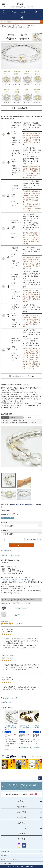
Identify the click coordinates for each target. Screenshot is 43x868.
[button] (2, 732)
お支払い (21, 801)
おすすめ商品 (13, 11)
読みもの (21, 823)
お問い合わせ (5, 851)
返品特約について (7, 551)
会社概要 (21, 839)
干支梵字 (4, 523)
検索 (41, 22)
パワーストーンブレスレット (14, 25)
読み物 (4, 11)
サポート (21, 834)
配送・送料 (21, 807)
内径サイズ (5, 531)
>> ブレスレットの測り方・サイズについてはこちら (18, 580)
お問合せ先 (21, 817)
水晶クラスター (18, 615)
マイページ (36, 11)
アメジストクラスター (20, 608)
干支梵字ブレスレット (29, 25)
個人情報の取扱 (6, 863)
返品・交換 (21, 812)
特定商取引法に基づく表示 (9, 859)
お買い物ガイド (25, 11)
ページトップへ (40, 778)
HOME (2, 25)
